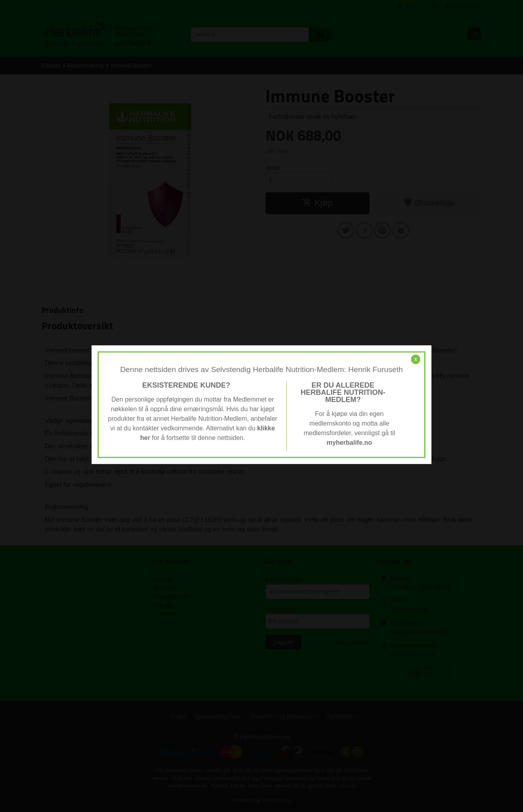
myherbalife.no (349, 443)
